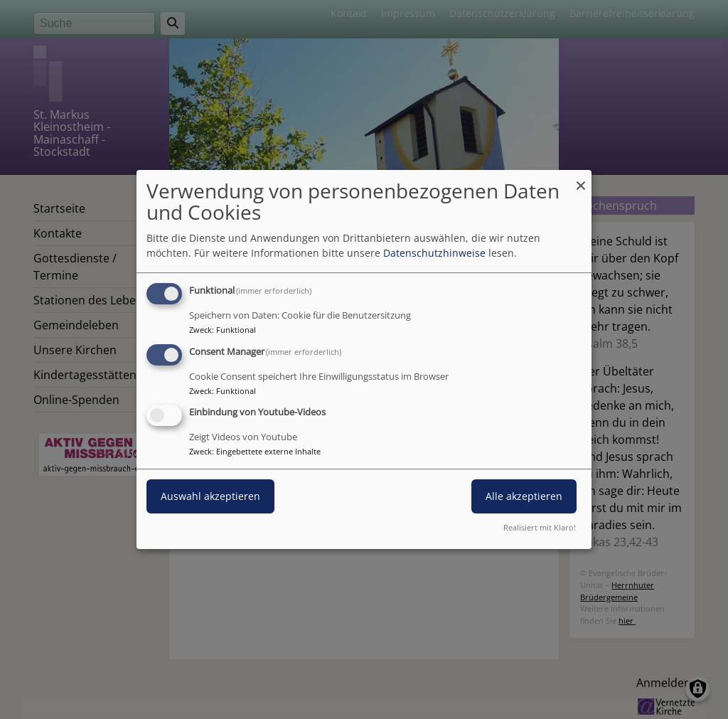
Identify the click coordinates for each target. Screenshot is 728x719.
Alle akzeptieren (524, 497)
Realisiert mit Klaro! (540, 527)
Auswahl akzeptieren (210, 497)
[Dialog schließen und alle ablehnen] (581, 179)
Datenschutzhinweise (434, 253)
